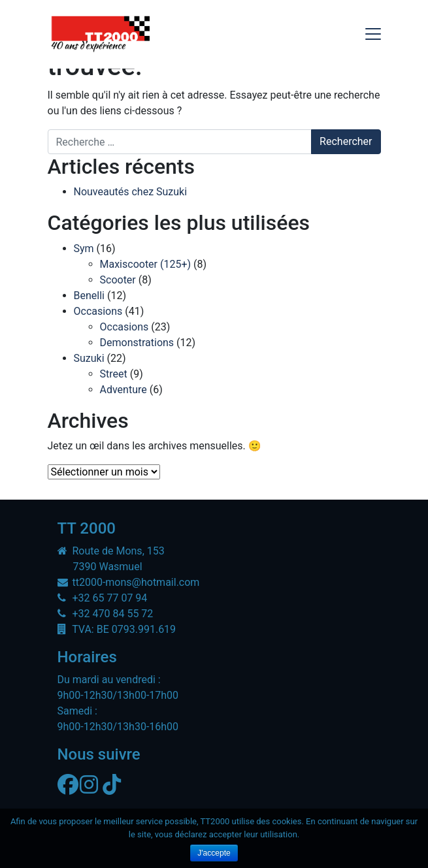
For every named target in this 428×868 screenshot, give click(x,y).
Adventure (123, 390)
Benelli (89, 296)
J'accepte (214, 853)
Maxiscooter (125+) (146, 264)
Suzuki (89, 358)
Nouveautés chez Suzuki (131, 192)
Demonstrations (137, 343)
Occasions (98, 311)
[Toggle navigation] (373, 34)
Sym (84, 249)
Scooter (118, 280)
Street (114, 374)
